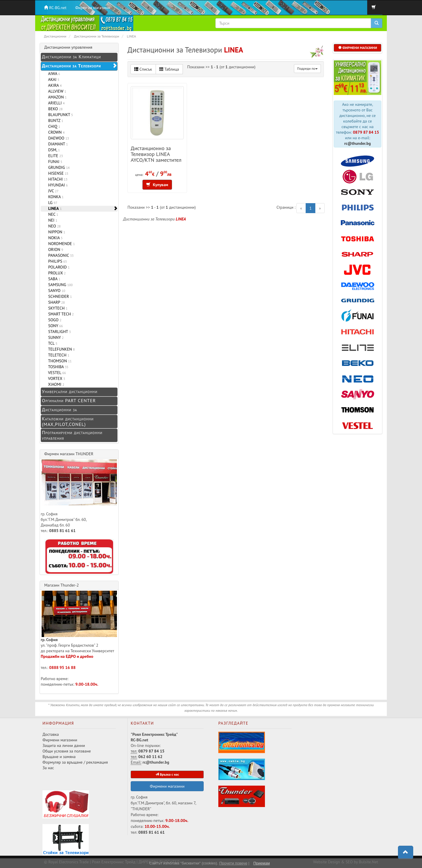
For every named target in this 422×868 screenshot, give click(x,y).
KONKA (55, 197)
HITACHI (57, 179)
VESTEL (56, 373)
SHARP (55, 302)
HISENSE (57, 173)
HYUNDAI (57, 185)
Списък (143, 69)
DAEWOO (57, 138)
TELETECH (58, 355)
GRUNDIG (58, 167)
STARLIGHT (58, 332)
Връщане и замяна (59, 757)
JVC (52, 191)
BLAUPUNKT (59, 115)
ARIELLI (55, 103)
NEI (52, 220)
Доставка (51, 734)
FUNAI (54, 162)
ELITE (55, 156)
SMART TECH (60, 314)
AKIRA (54, 85)
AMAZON (56, 97)
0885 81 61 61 (62, 531)
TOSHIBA (57, 367)
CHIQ (53, 126)
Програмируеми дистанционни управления (72, 435)
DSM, (53, 150)
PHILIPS (56, 261)
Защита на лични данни (64, 745)
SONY (54, 326)
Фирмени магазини (93, 8)
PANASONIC (60, 255)
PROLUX (56, 273)
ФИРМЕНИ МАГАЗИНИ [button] (358, 48)
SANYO (56, 291)
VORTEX (56, 378)
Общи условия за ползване (67, 751)
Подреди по (307, 68)
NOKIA (54, 238)
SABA (53, 279)
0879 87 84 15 (366, 132)
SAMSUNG (59, 285)
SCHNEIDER (59, 296)
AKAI (53, 79)
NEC (52, 214)
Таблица (169, 69)
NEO (53, 226)
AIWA (53, 74)
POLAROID (58, 267)
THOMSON (59, 361)
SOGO (54, 320)
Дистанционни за (59, 410)
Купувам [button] (157, 185)
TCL (52, 343)
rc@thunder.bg (358, 143)
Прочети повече (233, 863)
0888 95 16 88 (62, 667)
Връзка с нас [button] (167, 774)
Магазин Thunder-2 (62, 585)
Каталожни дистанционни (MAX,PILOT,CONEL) (68, 421)
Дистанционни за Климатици (71, 57)
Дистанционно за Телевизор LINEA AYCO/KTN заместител (156, 154)
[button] (406, 852)
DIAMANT (57, 144)
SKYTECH (57, 308)
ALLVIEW (56, 91)
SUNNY (55, 337)
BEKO (54, 109)
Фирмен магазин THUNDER (69, 454)
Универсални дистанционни (70, 391)
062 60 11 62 (150, 757)
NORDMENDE (60, 244)
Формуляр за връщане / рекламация (75, 762)
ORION (55, 249)
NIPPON (56, 232)
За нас (48, 768)
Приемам (261, 863)
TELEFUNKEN (60, 349)
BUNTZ (55, 120)
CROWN (55, 132)
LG (52, 203)
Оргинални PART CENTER (69, 400)
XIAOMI (55, 384)
